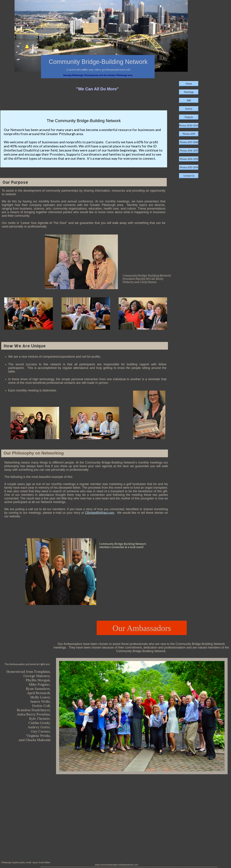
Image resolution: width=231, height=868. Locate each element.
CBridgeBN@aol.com (100, 513)
